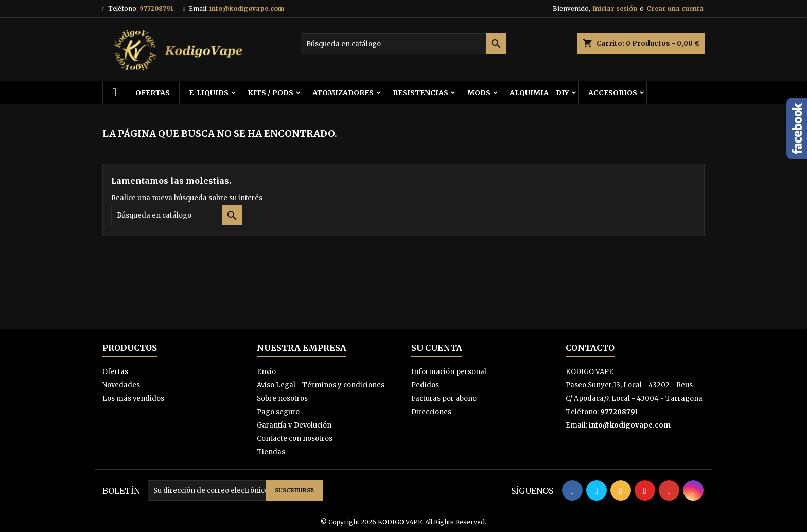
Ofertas (115, 372)
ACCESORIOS (613, 93)
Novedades (121, 385)
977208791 (156, 8)
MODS (479, 93)
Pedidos (425, 385)
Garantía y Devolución (294, 425)
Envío (266, 372)
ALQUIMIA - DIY (539, 93)
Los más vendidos (133, 398)
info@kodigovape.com (247, 8)
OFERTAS (153, 93)
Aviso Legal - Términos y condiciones (321, 385)
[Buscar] (403, 44)
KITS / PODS (270, 93)
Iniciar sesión (615, 8)
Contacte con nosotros (295, 439)
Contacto (590, 348)
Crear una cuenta (675, 8)
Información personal (449, 372)
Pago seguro (278, 412)
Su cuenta (437, 348)
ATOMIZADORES (343, 93)
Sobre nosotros (282, 398)
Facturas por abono (444, 398)
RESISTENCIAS (420, 93)
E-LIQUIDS (209, 93)
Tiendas (271, 452)
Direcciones (431, 412)
